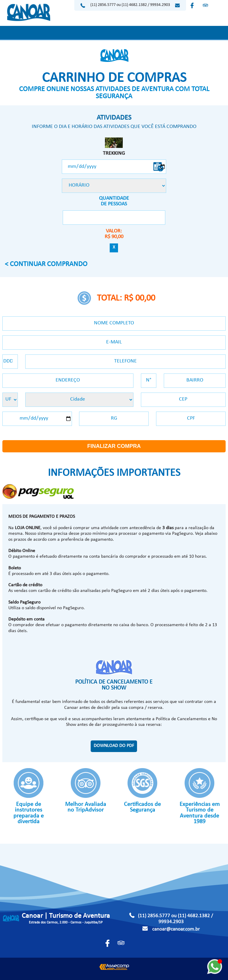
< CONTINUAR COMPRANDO (46, 265)
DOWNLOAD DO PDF (114, 746)
